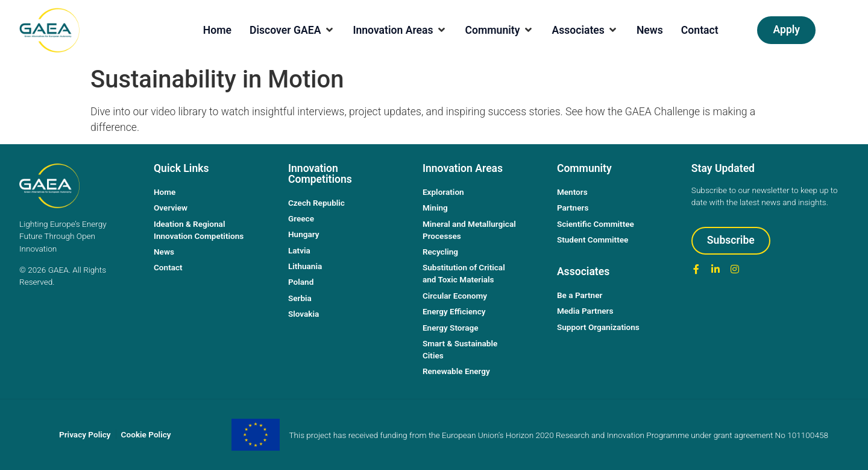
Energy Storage (451, 328)
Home (165, 192)
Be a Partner (580, 295)
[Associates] (585, 30)
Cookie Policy (146, 434)
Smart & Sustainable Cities (460, 349)
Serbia (300, 298)
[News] (650, 30)
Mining (435, 208)
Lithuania (305, 266)
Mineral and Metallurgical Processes (469, 230)
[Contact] (700, 30)
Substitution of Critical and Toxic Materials (464, 273)
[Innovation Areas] (400, 30)
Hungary (304, 234)
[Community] (500, 30)
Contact (168, 267)
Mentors (572, 192)
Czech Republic (316, 203)
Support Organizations (598, 327)
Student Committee (593, 240)
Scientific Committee (596, 224)
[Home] (217, 30)
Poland (301, 282)
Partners (573, 208)
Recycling (440, 252)
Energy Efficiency (454, 311)
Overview (171, 208)
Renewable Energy (456, 371)
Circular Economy (455, 296)
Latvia (299, 250)
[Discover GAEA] (292, 30)
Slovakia (303, 314)
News (164, 252)
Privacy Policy (85, 434)
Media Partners (585, 311)
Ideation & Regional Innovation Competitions (199, 230)
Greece (301, 218)
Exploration (443, 192)
